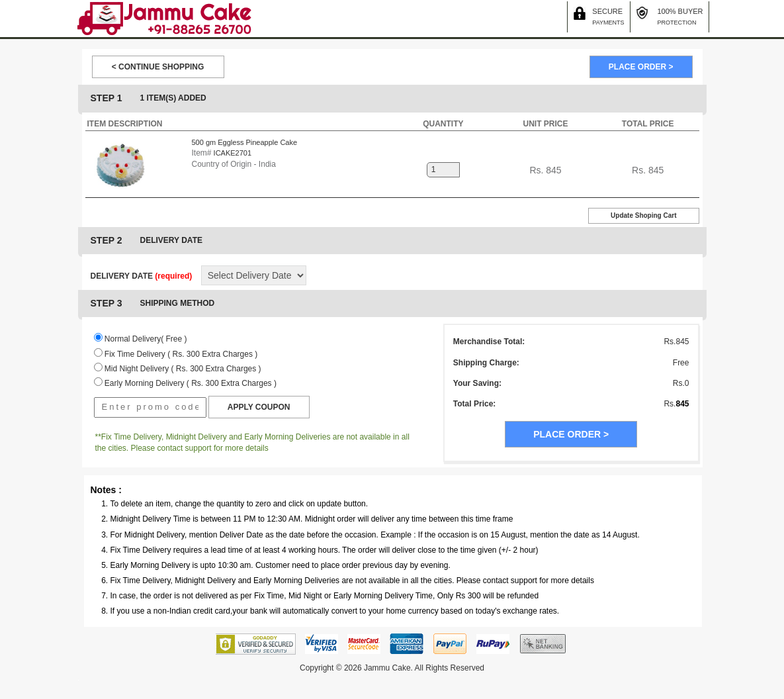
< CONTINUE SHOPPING (158, 67)
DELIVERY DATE (142, 276)
